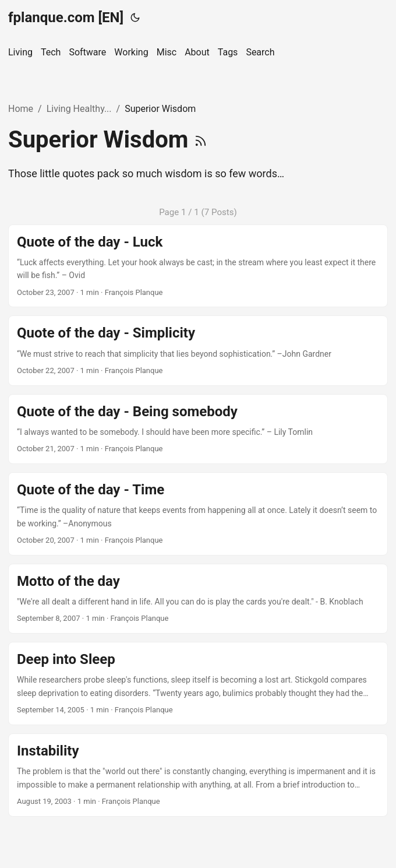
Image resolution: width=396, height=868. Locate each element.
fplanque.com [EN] (66, 17)
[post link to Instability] (198, 775)
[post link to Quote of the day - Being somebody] (198, 429)
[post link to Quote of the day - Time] (198, 514)
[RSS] (201, 140)
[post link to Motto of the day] (198, 599)
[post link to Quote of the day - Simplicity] (198, 350)
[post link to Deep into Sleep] (198, 683)
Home (21, 109)
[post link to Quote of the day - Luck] (198, 266)
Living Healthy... (79, 109)
